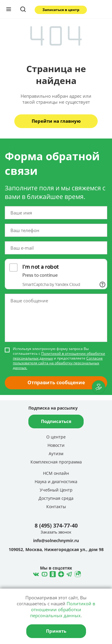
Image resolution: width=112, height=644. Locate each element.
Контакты (56, 507)
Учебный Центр (56, 490)
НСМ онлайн (56, 473)
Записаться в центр (61, 10)
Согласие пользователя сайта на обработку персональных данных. (58, 363)
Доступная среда (56, 498)
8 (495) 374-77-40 (56, 525)
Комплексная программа (56, 462)
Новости (56, 445)
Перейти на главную (56, 121)
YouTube (44, 573)
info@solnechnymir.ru (56, 540)
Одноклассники (52, 573)
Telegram (60, 573)
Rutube (77, 573)
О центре (56, 437)
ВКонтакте (35, 573)
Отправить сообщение (56, 382)
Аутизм (56, 454)
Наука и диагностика (56, 482)
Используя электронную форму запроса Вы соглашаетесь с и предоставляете (59, 358)
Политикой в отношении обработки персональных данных (59, 356)
